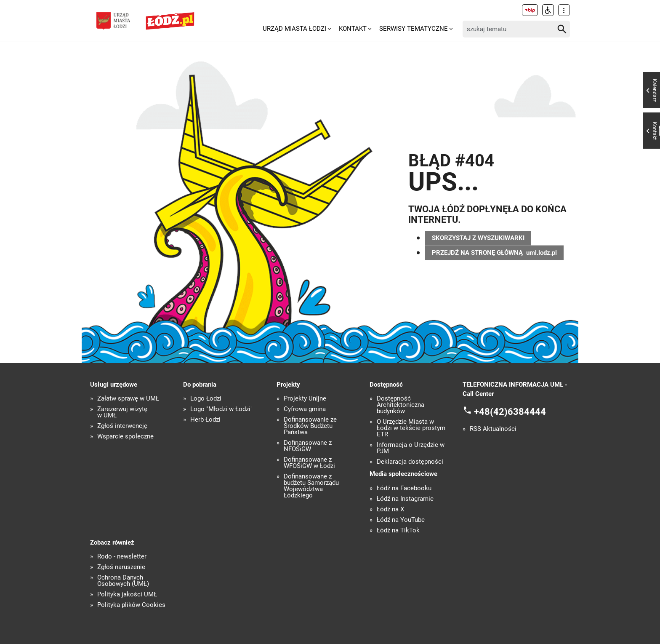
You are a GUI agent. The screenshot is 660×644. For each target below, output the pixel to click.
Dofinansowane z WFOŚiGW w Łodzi (309, 463)
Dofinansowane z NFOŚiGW (308, 446)
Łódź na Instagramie (405, 499)
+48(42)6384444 (510, 411)
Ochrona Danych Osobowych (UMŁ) (123, 581)
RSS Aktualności (493, 429)
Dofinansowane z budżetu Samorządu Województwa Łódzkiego (311, 486)
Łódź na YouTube (401, 520)
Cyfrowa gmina (305, 409)
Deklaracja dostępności (410, 462)
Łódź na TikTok (398, 530)
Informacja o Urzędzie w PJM (411, 448)
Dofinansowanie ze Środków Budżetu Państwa (310, 426)
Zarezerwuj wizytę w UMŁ (122, 412)
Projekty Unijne (305, 399)
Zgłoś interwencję (122, 426)
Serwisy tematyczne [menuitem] (414, 29)
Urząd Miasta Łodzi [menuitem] (294, 29)
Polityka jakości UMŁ (127, 595)
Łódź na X (390, 509)
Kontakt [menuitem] (353, 29)
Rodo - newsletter (122, 557)
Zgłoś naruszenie (121, 567)
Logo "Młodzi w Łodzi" (221, 409)
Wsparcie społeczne (125, 437)
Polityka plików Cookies (131, 605)
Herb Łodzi (205, 420)
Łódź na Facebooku (404, 488)
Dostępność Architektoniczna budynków (401, 405)
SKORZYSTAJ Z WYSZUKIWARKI (478, 238)
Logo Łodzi (206, 399)
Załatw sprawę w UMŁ (128, 399)
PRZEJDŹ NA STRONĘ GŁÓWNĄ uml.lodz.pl (494, 253)
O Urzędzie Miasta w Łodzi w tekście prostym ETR (411, 428)
